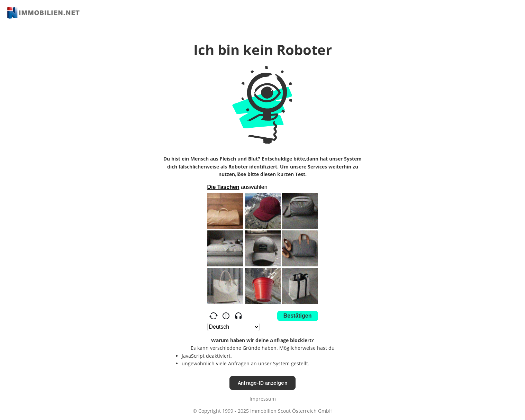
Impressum (263, 399)
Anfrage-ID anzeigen (262, 383)
